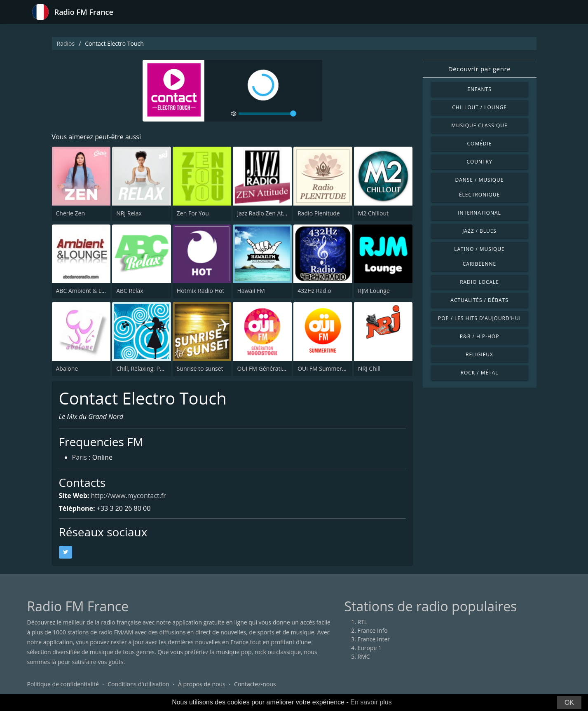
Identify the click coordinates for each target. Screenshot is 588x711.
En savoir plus (371, 702)
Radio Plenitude (319, 213)
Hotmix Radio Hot (201, 291)
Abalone (67, 368)
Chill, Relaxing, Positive (147, 368)
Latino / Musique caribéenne (479, 256)
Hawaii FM (251, 291)
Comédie (480, 144)
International (479, 213)
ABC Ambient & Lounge (87, 291)
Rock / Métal (480, 373)
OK (569, 703)
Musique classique (479, 125)
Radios (66, 43)
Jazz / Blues (479, 231)
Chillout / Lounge (479, 107)
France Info (373, 630)
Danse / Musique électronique (480, 187)
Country (479, 162)
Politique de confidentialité (63, 684)
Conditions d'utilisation (138, 684)
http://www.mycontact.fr (129, 496)
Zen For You (193, 213)
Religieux (479, 354)
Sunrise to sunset (200, 368)
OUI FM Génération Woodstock (279, 368)
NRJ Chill (369, 368)
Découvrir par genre (479, 69)
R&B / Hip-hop (480, 336)
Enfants (479, 89)
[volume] (267, 114)
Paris (80, 457)
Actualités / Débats (479, 300)
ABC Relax (130, 291)
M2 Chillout (373, 213)
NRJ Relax (129, 213)
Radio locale (479, 282)
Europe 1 (370, 648)
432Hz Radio (314, 291)
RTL (363, 622)
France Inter (374, 639)
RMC (364, 656)
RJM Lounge (374, 291)
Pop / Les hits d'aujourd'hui (479, 318)
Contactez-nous (255, 684)
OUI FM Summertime (326, 368)
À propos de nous (202, 684)
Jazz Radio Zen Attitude (268, 213)
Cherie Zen (70, 213)
